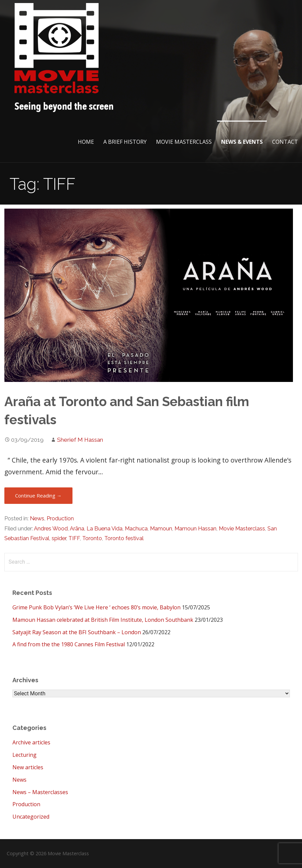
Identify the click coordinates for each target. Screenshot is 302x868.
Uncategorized (31, 817)
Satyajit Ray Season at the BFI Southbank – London (77, 632)
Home (86, 142)
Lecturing (24, 755)
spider (59, 538)
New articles (28, 767)
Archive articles (31, 742)
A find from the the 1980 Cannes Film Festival (69, 644)
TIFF (74, 538)
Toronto (92, 538)
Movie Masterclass (184, 142)
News (37, 518)
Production (60, 518)
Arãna (77, 529)
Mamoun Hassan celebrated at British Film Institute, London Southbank (103, 620)
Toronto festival (124, 538)
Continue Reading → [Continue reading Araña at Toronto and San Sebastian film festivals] (38, 495)
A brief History (125, 142)
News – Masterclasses (40, 792)
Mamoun (161, 529)
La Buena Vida (105, 529)
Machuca (136, 529)
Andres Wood (51, 529)
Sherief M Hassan (80, 440)
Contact (285, 142)
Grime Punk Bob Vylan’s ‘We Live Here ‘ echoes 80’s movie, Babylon (96, 607)
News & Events (242, 142)
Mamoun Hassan (195, 529)
